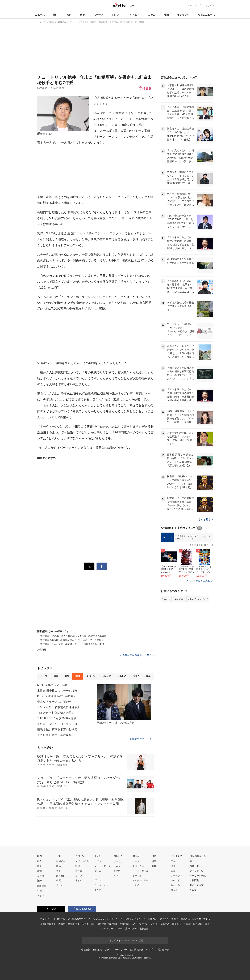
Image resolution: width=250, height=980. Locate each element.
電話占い (185, 919)
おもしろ (135, 15)
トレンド (116, 15)
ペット (117, 876)
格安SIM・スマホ (201, 919)
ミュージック (193, 537)
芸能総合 (61, 861)
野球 (78, 866)
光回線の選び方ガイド (79, 919)
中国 (39, 891)
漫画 (166, 15)
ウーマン (144, 924)
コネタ (117, 866)
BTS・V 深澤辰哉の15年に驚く (57, 696)
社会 (39, 861)
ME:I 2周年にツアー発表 (52, 685)
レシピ (154, 924)
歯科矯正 (198, 924)
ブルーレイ (167, 537)
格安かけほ (73, 924)
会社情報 (86, 950)
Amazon (166, 599)
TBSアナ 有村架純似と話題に (56, 713)
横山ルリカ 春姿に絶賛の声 (54, 702)
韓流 (59, 880)
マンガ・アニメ (102, 866)
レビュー (99, 861)
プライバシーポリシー (116, 950)
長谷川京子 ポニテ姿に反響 (54, 735)
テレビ (206, 537)
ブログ (175, 919)
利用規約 (97, 950)
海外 (69, 15)
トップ (44, 676)
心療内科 (152, 919)
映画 (59, 866)
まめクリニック (114, 919)
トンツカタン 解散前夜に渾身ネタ (59, 707)
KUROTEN (59, 919)
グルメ (98, 880)
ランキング (183, 15)
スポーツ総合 (82, 861)
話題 (154, 866)
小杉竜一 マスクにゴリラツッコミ (59, 724)
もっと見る (206, 519)
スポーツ (98, 15)
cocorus (102, 924)
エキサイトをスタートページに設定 (125, 940)
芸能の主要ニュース (142, 739)
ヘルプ (193, 890)
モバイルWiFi (88, 924)
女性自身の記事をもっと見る (137, 655)
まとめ (41, 876)
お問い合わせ (162, 950)
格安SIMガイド (48, 924)
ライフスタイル (141, 871)
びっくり (118, 861)
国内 (56, 15)
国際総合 (42, 886)
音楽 (59, 871)
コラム (152, 15)
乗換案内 (176, 924)
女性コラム (138, 866)
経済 (39, 866)
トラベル (137, 876)
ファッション (101, 885)
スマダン (137, 861)
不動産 (187, 924)
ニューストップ (193, 5)
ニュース (40, 15)
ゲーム (98, 871)
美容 (207, 924)
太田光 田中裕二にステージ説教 (57, 691)
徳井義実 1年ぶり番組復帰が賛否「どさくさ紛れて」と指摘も (72, 640)
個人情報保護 (136, 950)
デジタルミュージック (180, 537)
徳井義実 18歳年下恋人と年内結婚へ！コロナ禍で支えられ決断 (73, 636)
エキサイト (209, 5)
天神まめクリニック (135, 919)
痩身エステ (131, 929)
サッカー (80, 871)
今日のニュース (206, 15)
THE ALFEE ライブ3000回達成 (57, 718)
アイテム (164, 919)
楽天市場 (179, 599)
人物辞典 (194, 880)
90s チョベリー (140, 880)
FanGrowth (98, 919)
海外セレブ (62, 876)
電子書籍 (144, 929)
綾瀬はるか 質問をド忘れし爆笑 (57, 729)
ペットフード (108, 929)
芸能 (82, 15)
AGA (120, 929)
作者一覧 (194, 866)
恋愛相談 (125, 924)
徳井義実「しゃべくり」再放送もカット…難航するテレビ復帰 (72, 644)
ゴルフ (79, 876)
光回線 (62, 924)
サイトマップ (197, 885)
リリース (194, 861)
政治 (39, 871)
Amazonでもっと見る (198, 581)
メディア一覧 (197, 871)
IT (95, 876)
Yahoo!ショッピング (198, 599)
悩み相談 (113, 924)
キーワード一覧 (198, 876)
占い (134, 924)
